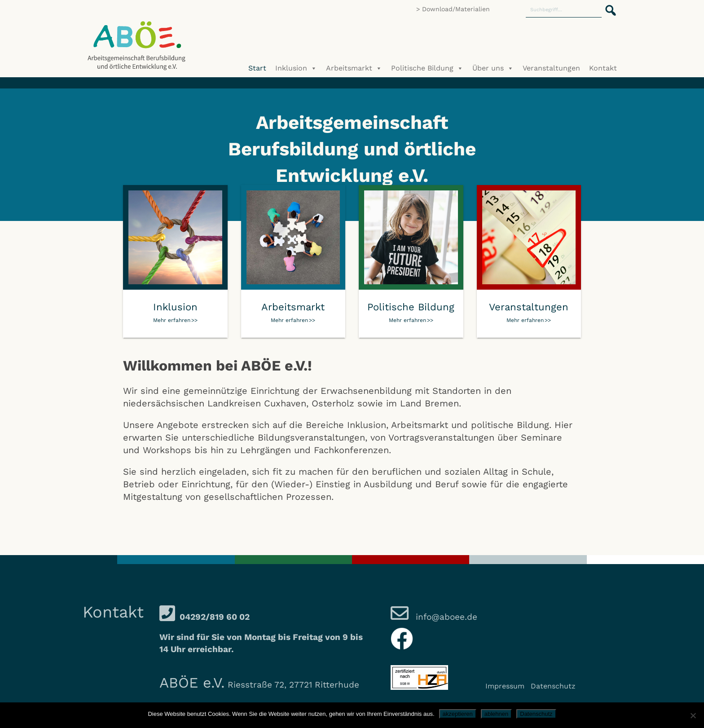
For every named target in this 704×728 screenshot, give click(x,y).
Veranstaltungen (551, 68)
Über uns (493, 68)
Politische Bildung (427, 68)
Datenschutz (553, 686)
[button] (608, 5)
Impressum (505, 686)
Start (257, 68)
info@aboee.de (445, 617)
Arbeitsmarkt (354, 68)
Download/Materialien (456, 9)
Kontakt (603, 68)
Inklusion (296, 68)
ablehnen (497, 714)
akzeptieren (458, 714)
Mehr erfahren (172, 320)
